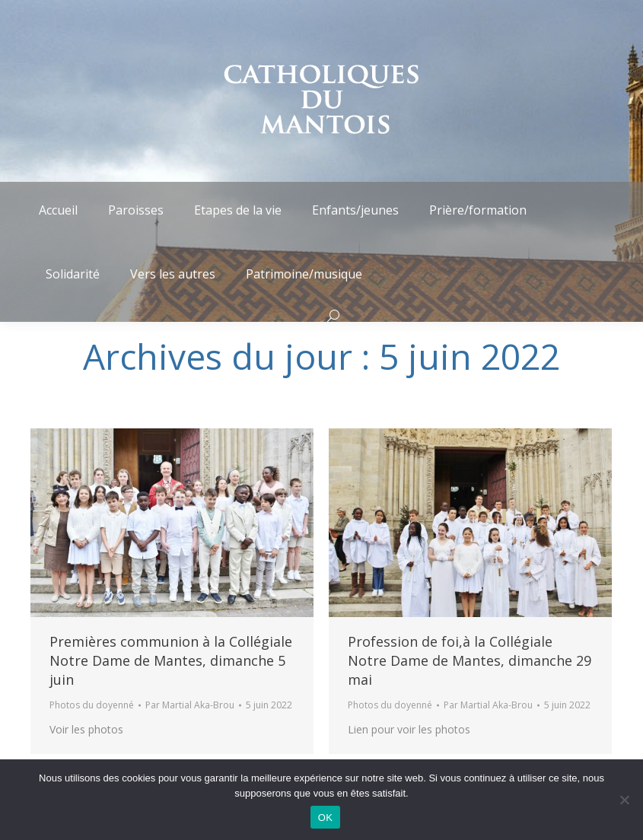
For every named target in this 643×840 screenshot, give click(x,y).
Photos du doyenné (92, 705)
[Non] (624, 800)
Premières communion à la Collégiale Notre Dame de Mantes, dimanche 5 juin (171, 660)
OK (325, 818)
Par (190, 705)
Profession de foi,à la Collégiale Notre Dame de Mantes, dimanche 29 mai (470, 660)
